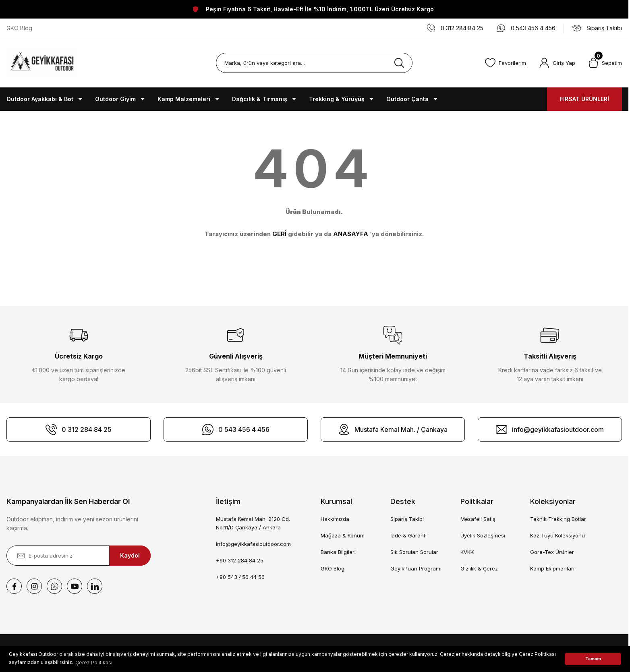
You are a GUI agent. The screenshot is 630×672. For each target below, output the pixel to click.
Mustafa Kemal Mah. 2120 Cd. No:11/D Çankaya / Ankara (253, 523)
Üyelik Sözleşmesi (483, 535)
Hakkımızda (335, 519)
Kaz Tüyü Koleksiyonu (557, 535)
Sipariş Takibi (407, 519)
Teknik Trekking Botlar (558, 519)
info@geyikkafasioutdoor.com (253, 544)
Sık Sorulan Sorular (414, 552)
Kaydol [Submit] (130, 555)
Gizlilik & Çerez (479, 568)
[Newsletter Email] (79, 556)
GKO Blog (333, 568)
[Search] (314, 63)
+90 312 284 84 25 (240, 560)
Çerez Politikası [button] (94, 663)
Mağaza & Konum (343, 535)
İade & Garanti (408, 535)
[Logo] (42, 63)
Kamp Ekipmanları (552, 568)
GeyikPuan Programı (416, 568)
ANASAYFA (351, 234)
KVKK (467, 552)
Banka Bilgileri (338, 552)
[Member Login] (557, 63)
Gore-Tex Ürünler (552, 552)
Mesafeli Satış (478, 519)
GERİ (279, 234)
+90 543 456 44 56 (240, 577)
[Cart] (605, 63)
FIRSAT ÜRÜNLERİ (584, 99)
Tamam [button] (593, 659)
